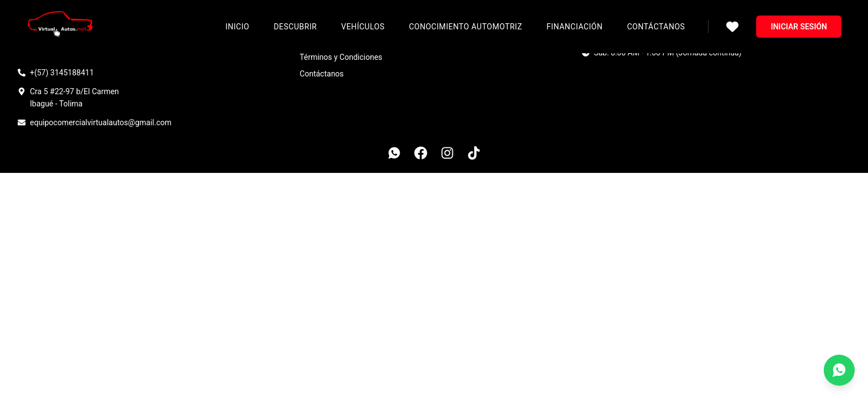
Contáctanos (656, 27)
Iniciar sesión (799, 27)
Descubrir (295, 27)
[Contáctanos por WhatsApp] (839, 370)
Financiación (574, 27)
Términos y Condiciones (341, 57)
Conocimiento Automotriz (466, 27)
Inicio (237, 27)
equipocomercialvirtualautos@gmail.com (101, 122)
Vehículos (363, 27)
